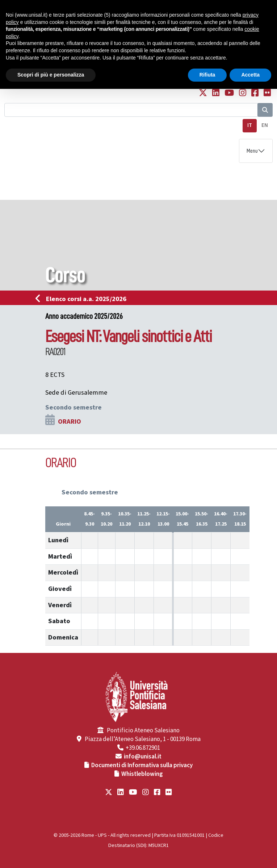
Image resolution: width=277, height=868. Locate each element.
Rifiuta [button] (207, 75)
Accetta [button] (250, 75)
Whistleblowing (142, 774)
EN (265, 125)
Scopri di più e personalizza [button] (51, 75)
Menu (252, 151)
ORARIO (70, 421)
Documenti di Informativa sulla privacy (142, 765)
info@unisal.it (143, 757)
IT (250, 125)
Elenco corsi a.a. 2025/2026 (83, 299)
